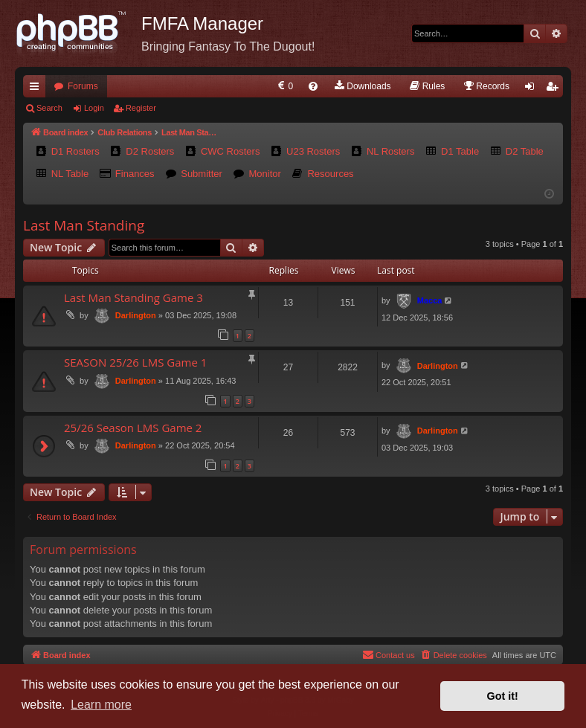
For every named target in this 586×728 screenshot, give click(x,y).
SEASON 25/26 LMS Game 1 (135, 362)
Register (141, 108)
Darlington (136, 315)
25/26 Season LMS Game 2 (133, 428)
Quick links (37, 89)
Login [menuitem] (533, 89)
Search (49, 108)
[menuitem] (284, 86)
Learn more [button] (101, 705)
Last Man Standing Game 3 (133, 297)
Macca (430, 300)
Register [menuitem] (555, 89)
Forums (83, 86)
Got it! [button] (503, 696)
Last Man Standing (84, 225)
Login (94, 108)
